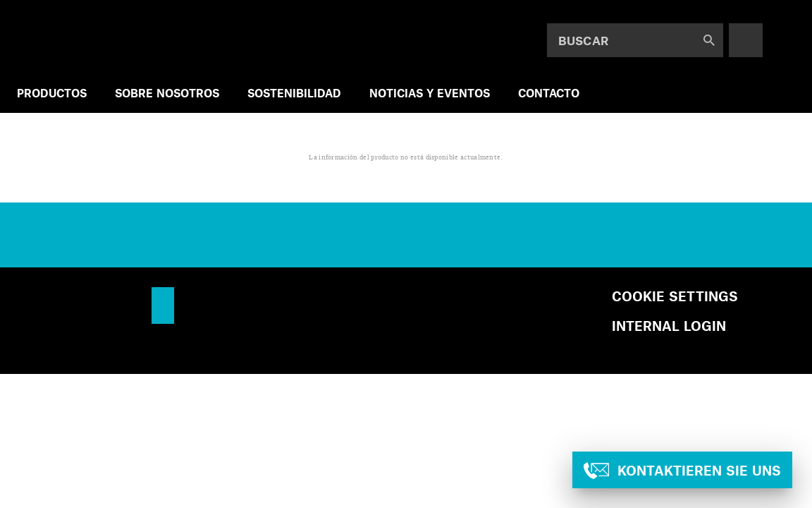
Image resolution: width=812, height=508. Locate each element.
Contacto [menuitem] (549, 93)
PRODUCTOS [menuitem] (52, 93)
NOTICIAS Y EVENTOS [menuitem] (430, 93)
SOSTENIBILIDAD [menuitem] (294, 93)
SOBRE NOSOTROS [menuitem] (167, 93)
